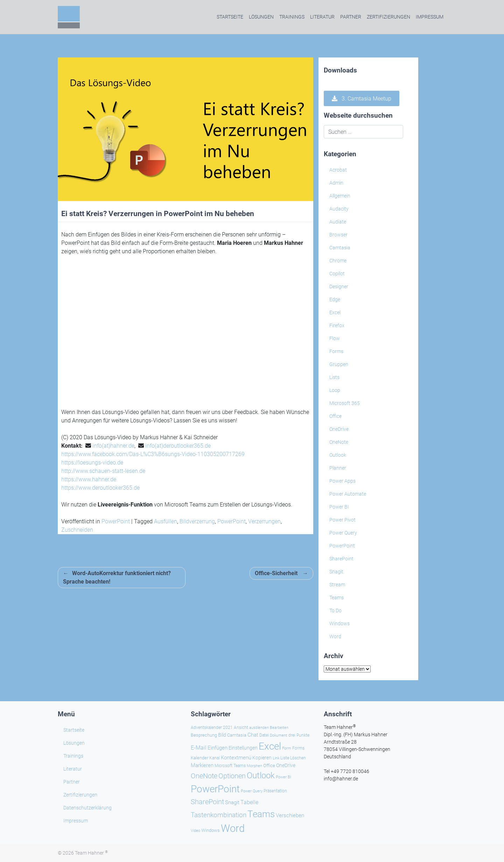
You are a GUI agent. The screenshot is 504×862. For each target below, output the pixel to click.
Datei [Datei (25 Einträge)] (264, 735)
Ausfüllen (166, 521)
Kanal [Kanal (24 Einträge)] (215, 758)
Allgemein (340, 196)
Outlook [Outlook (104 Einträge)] (261, 775)
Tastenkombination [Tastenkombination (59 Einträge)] (219, 815)
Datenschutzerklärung (87, 808)
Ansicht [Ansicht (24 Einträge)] (241, 727)
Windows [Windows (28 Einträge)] (211, 830)
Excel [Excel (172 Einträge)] (270, 746)
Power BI (339, 507)
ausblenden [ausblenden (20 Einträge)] (259, 728)
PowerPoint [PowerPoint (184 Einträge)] (215, 789)
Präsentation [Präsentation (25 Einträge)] (275, 791)
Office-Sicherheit (276, 573)
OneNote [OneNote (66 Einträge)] (204, 776)
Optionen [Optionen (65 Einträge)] (232, 776)
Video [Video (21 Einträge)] (195, 831)
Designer (339, 287)
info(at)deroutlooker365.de (178, 446)
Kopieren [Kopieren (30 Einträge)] (262, 758)
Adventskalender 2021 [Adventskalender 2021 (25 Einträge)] (212, 727)
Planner (338, 468)
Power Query (343, 533)
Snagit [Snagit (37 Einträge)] (232, 802)
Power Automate (348, 494)
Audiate (338, 222)
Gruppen (339, 364)
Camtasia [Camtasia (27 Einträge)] (237, 735)
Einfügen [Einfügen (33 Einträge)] (218, 748)
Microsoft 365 (345, 403)
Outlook (338, 455)
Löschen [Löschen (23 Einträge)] (298, 758)
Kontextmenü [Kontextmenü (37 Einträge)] (236, 758)
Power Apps (342, 481)
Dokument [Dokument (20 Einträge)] (279, 735)
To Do (335, 611)
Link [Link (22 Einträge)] (276, 758)
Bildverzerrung (197, 521)
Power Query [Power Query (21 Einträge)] (252, 791)
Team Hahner (91, 853)
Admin (336, 183)
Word (335, 636)
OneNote (339, 442)
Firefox (337, 325)
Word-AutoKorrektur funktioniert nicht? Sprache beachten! (117, 577)
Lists (334, 377)
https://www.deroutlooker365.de (100, 488)
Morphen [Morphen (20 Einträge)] (254, 766)
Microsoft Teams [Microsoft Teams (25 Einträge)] (230, 766)
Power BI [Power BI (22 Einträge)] (283, 777)
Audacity (339, 209)
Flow (335, 338)
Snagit (336, 572)
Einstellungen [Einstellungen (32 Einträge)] (243, 748)
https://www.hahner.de (89, 479)
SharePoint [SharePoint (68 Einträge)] (207, 802)
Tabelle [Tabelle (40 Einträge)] (249, 802)
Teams (337, 598)
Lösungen (261, 17)
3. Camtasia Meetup (362, 99)
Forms (336, 351)
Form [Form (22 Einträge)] (287, 748)
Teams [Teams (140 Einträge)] (261, 814)
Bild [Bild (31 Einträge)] (222, 735)
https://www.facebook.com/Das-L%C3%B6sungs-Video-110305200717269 (153, 454)
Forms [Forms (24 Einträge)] (298, 748)
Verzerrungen (264, 521)
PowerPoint (116, 521)
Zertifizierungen (388, 17)
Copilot (337, 274)
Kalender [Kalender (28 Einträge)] (199, 758)
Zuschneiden (77, 530)
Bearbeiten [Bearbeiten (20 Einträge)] (279, 728)
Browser (338, 235)
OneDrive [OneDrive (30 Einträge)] (286, 765)
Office (335, 416)
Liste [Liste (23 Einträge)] (285, 758)
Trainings (292, 17)
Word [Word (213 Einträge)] (233, 828)
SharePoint (341, 559)
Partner (351, 17)
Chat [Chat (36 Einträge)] (253, 735)
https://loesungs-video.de (92, 463)
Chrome (338, 261)
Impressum (430, 17)
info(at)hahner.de (113, 446)
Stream (337, 585)
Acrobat (338, 170)
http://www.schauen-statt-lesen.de (103, 471)
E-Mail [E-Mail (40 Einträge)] (199, 748)
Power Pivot (342, 520)
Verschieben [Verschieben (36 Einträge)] (290, 815)
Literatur (322, 17)
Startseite (230, 17)
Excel (335, 312)
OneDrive (339, 429)
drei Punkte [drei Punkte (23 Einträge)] (299, 735)
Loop (335, 390)
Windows (339, 623)
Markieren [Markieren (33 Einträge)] (202, 766)
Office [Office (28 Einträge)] (269, 766)
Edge (335, 299)
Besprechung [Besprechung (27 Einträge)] (204, 735)
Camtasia (340, 248)
